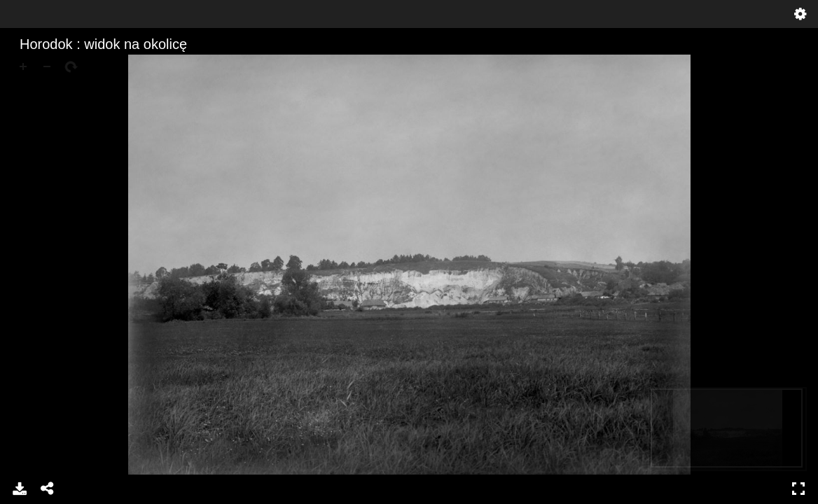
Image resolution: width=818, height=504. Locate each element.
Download (20, 489)
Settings (800, 14)
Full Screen (798, 489)
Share (48, 489)
